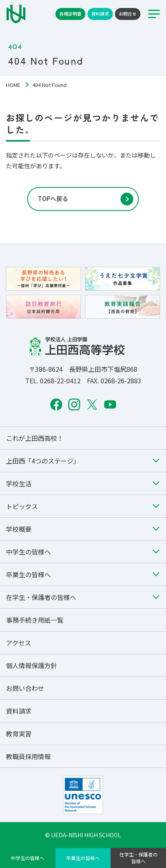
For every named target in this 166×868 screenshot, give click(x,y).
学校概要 (19, 529)
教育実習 (19, 734)
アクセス (19, 643)
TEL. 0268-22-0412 (53, 381)
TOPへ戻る (53, 198)
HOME (13, 85)
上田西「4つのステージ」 (43, 461)
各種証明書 (70, 14)
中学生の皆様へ (28, 858)
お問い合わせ (25, 688)
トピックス (22, 506)
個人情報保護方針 (32, 665)
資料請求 (100, 14)
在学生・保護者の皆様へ (138, 858)
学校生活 (19, 483)
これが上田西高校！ (35, 438)
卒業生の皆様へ (83, 858)
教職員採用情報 (28, 756)
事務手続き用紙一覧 (35, 620)
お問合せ (128, 14)
